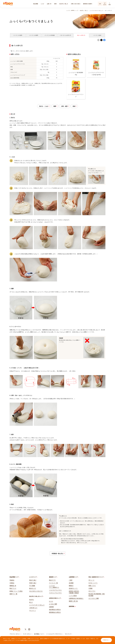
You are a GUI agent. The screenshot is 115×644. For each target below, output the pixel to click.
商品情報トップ (14, 579)
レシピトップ (33, 579)
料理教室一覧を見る (57, 555)
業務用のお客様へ (88, 4)
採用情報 (72, 609)
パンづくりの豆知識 (50, 35)
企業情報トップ (74, 579)
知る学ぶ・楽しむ (64, 4)
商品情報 (36, 4)
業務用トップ (53, 579)
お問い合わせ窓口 (76, 4)
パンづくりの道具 (18, 35)
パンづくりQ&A (97, 35)
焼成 (78, 107)
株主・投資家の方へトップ (96, 579)
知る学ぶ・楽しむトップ (36, 599)
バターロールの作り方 (65, 35)
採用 (55, 4)
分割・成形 (66, 107)
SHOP (105, 4)
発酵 (53, 107)
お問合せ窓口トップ (55, 601)
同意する (107, 640)
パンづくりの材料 (34, 35)
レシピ (42, 4)
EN (100, 4)
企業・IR (49, 4)
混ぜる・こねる (40, 107)
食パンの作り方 (81, 35)
